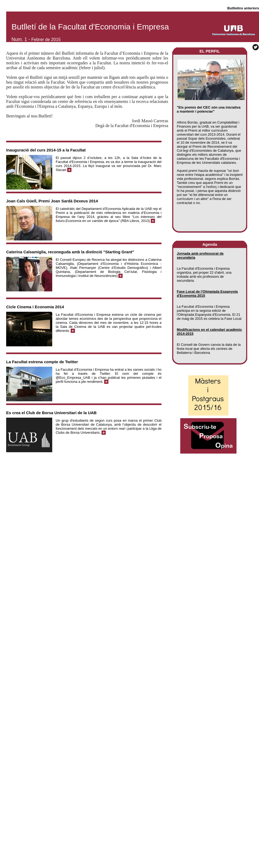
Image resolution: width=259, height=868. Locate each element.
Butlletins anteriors (243, 8)
